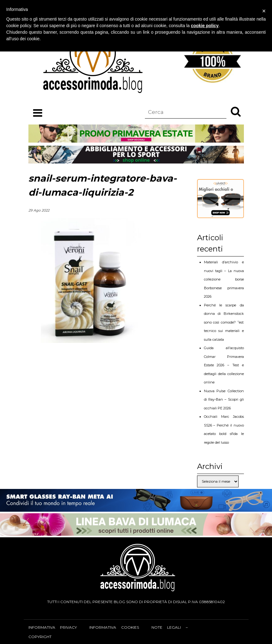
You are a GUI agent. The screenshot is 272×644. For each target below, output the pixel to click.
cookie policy (205, 26)
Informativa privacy (53, 627)
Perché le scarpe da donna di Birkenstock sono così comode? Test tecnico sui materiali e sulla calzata (224, 322)
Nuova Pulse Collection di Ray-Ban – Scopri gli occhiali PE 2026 (224, 400)
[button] (236, 111)
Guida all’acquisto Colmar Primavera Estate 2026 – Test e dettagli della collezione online (224, 365)
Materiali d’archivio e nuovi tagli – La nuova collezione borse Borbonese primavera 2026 (224, 279)
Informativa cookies (114, 627)
